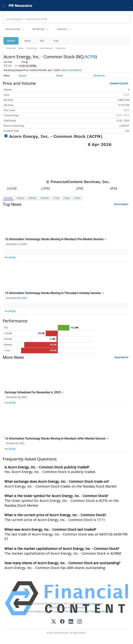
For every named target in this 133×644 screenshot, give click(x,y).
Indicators (62, 29)
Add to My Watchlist (71, 70)
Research (99, 75)
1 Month (32, 198)
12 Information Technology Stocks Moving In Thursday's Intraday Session (54, 293)
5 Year (77, 198)
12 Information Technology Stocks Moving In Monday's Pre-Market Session (56, 239)
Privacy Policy (77, 611)
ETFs (42, 41)
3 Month (45, 198)
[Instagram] (80, 622)
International (46, 48)
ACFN (90, 57)
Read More (121, 357)
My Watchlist (39, 29)
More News (120, 204)
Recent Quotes (13, 29)
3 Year (67, 198)
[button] (130, 6)
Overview (11, 48)
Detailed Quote (118, 83)
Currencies (32, 48)
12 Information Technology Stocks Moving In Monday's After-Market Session (57, 438)
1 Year (56, 198)
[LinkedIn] (71, 622)
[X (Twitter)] (54, 622)
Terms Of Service (99, 611)
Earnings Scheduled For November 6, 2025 (34, 392)
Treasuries (60, 48)
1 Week (20, 198)
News (21, 48)
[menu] (3, 6)
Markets (11, 41)
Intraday (8, 198)
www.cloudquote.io (92, 604)
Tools (56, 41)
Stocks (27, 41)
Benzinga (12, 257)
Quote (23, 75)
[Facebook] (62, 622)
